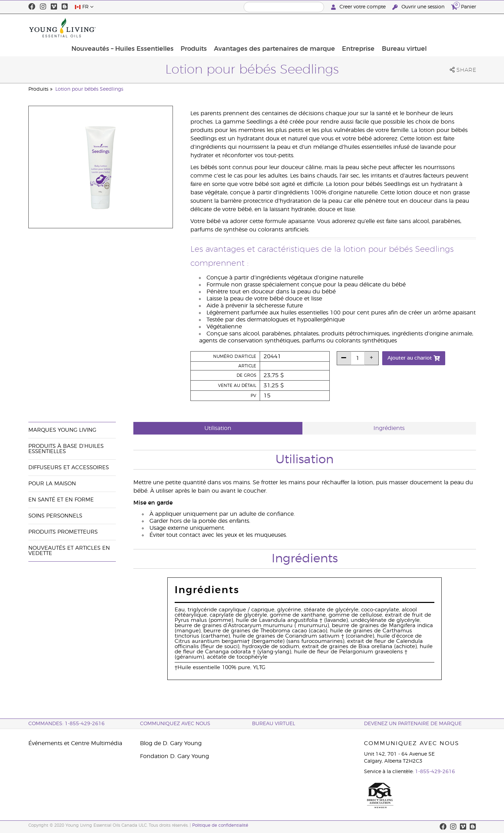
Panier (464, 6)
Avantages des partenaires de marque (319, 28)
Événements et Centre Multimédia (75, 743)
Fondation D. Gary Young (174, 756)
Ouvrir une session (419, 7)
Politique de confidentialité (220, 825)
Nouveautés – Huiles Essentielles (166, 28)
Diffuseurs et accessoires (69, 468)
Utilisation (218, 428)
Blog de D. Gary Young (171, 743)
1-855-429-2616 (435, 772)
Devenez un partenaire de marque (413, 724)
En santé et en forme (61, 500)
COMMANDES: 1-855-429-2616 (66, 724)
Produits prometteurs (63, 532)
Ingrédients (389, 428)
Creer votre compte (359, 7)
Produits (237, 28)
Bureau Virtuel (274, 724)
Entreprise (403, 28)
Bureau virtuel (450, 28)
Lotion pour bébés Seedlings (89, 89)
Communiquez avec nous (175, 724)
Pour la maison (52, 484)
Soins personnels (55, 516)
